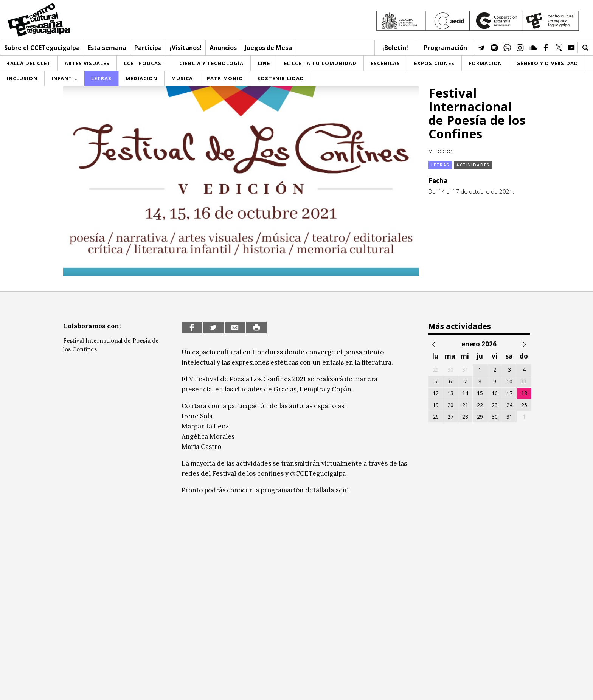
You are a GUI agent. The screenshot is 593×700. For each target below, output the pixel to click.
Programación (446, 48)
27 (450, 417)
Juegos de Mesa (268, 48)
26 (436, 417)
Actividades (473, 165)
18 (524, 393)
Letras (440, 165)
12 (436, 393)
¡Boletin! (395, 48)
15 (480, 393)
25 (524, 405)
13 (450, 393)
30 (495, 417)
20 (450, 405)
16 (495, 393)
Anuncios (223, 48)
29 (480, 417)
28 (465, 417)
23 (495, 405)
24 (509, 405)
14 (465, 393)
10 (509, 381)
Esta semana (107, 48)
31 (509, 417)
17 (509, 393)
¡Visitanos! (186, 48)
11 (524, 381)
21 (465, 405)
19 (436, 405)
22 (480, 405)
